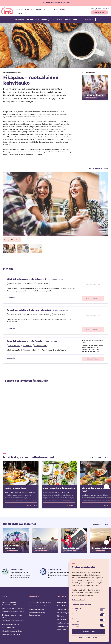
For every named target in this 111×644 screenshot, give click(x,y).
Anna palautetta (62, 606)
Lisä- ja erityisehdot (8, 628)
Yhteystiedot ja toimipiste (66, 602)
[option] (22, 485)
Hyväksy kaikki (88, 632)
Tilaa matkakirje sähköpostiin (67, 619)
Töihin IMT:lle (61, 630)
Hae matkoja (89, 20)
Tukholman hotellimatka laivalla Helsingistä (29, 310)
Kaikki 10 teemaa (100, 524)
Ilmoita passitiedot (63, 623)
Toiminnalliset (76, 614)
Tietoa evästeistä (78, 600)
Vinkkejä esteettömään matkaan (12, 634)
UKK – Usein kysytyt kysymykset (40, 602)
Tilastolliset (75, 619)
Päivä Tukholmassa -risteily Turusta (25, 341)
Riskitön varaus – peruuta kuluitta (13, 612)
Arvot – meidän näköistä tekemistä (13, 608)
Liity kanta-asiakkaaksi (65, 626)
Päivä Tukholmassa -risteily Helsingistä (26, 279)
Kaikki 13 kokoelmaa (99, 458)
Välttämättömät (76, 609)
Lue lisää (11, 298)
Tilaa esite (61, 616)
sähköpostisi (87, 349)
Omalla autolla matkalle (37, 609)
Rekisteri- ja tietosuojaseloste (12, 631)
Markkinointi (75, 624)
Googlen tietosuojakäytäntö (82, 605)
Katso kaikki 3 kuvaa (98, 168)
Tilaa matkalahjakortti (64, 613)
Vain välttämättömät (89, 638)
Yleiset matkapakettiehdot (10, 624)
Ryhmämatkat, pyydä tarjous (67, 609)
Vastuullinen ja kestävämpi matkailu (13, 621)
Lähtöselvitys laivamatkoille (39, 606)
